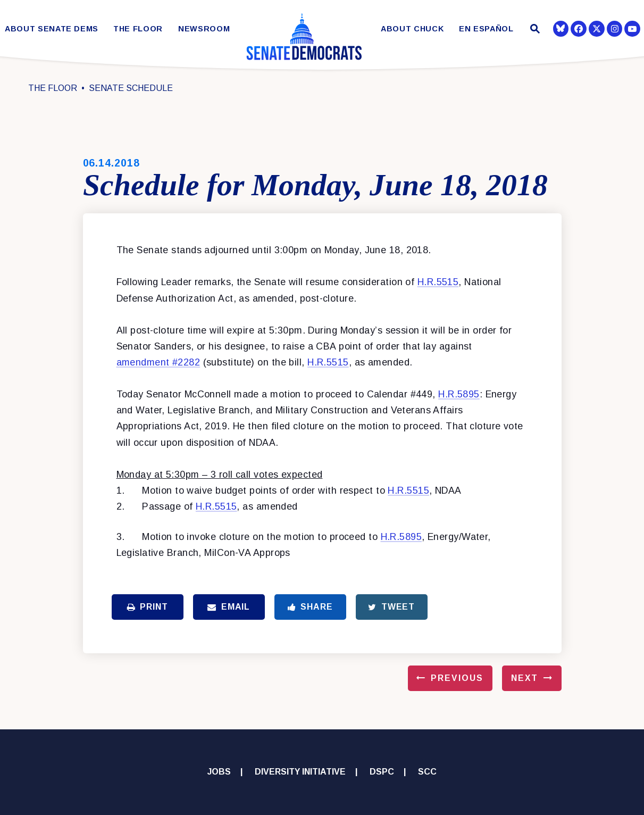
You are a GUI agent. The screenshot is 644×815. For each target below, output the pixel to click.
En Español (486, 29)
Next (525, 678)
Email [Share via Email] (229, 607)
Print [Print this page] (148, 607)
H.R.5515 (438, 282)
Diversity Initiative (300, 772)
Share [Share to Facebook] (310, 607)
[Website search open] (534, 30)
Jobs (219, 772)
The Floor (138, 29)
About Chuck (412, 29)
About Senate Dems (52, 29)
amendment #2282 (158, 362)
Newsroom (204, 29)
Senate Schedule (131, 88)
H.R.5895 (459, 394)
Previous (457, 678)
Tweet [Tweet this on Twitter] (391, 607)
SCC (427, 772)
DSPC (382, 772)
